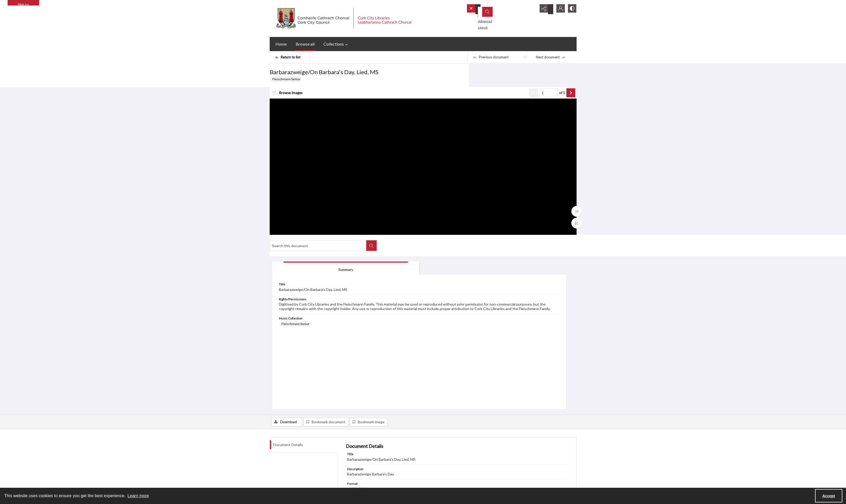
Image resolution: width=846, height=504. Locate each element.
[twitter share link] (356, 475)
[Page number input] (446, 98)
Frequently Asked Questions (290, 465)
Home (281, 44)
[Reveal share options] (545, 9)
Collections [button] (336, 44)
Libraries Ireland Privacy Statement (294, 440)
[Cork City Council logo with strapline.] (343, 18)
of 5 (460, 98)
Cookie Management (366, 465)
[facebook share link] (367, 475)
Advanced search (483, 18)
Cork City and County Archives (373, 446)
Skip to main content (23, 4)
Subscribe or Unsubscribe (446, 427)
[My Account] (558, 9)
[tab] (502, 99)
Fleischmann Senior (286, 79)
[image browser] (289, 98)
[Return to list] (293, 57)
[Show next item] (469, 98)
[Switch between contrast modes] (571, 9)
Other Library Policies (285, 452)
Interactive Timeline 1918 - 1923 (374, 434)
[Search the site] (494, 9)
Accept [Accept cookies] (829, 496)
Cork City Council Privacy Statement (295, 434)
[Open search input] (532, 9)
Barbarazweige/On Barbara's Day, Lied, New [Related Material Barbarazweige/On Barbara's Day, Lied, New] (455, 336)
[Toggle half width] (474, 228)
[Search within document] (571, 74)
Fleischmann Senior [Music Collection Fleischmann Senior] (500, 177)
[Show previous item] (431, 98)
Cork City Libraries (364, 459)
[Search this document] (518, 74)
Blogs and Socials (363, 427)
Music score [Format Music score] (358, 320)
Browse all (305, 44)
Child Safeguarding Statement (290, 446)
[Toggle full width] (474, 216)
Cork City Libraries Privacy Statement (296, 427)
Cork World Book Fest (367, 440)
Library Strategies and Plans (289, 459)
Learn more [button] (138, 496)
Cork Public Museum (366, 452)
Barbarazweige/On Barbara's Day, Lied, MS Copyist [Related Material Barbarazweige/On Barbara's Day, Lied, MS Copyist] (385, 336)
